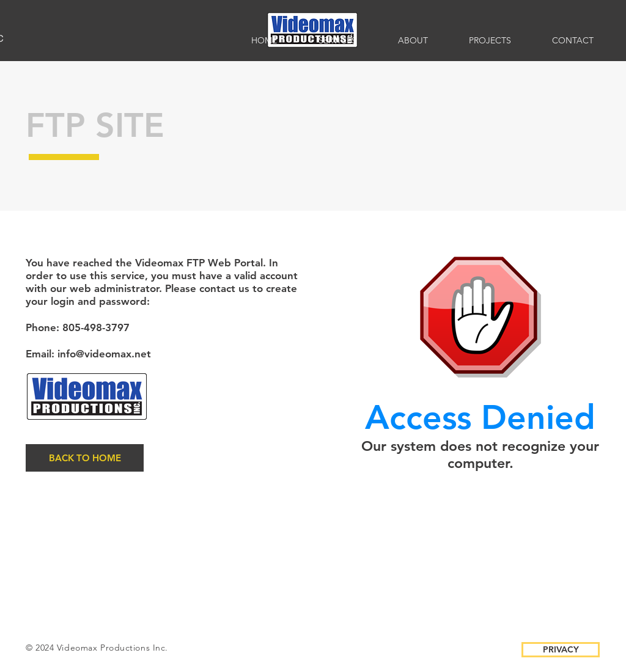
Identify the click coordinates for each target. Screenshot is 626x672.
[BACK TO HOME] (85, 458)
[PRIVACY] (561, 650)
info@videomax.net (104, 354)
